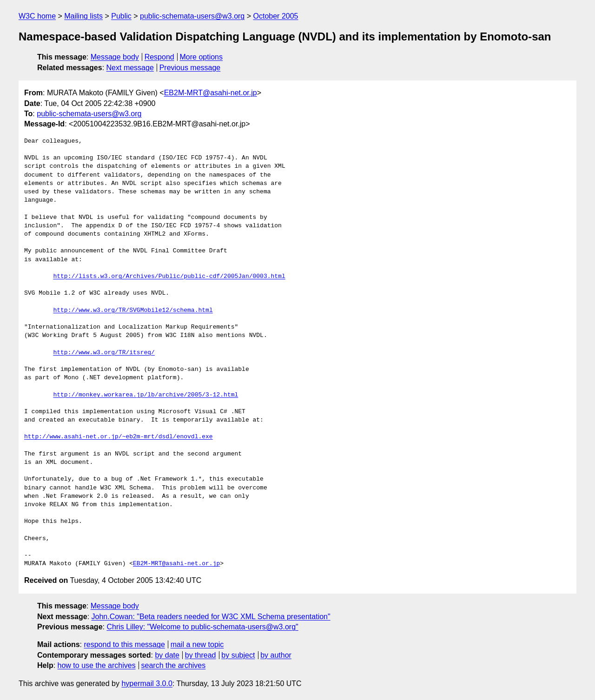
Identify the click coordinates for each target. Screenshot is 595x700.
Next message (130, 68)
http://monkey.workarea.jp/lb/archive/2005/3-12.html (145, 395)
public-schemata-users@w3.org (192, 16)
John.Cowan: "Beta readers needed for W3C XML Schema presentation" (211, 617)
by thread (201, 655)
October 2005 (276, 16)
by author (276, 655)
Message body (115, 57)
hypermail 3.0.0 (147, 683)
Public (121, 16)
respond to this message (124, 644)
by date (167, 655)
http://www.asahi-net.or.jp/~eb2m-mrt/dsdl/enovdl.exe (119, 437)
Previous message (190, 68)
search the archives (174, 665)
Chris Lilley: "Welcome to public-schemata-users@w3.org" (202, 627)
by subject (238, 655)
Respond (159, 57)
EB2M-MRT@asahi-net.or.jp (211, 93)
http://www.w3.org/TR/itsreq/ (104, 353)
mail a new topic (197, 644)
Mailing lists (83, 16)
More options (202, 57)
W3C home (37, 16)
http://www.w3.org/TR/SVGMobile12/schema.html (133, 310)
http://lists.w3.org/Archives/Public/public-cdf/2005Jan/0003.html (169, 277)
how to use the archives (97, 665)
